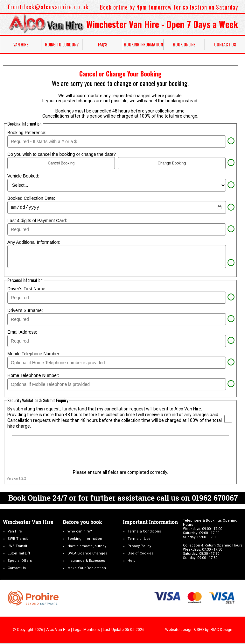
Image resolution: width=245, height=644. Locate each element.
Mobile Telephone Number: (34, 355)
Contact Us (17, 569)
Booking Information (143, 44)
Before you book (82, 523)
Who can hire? (80, 532)
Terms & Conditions (144, 532)
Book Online (184, 44)
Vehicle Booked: (24, 176)
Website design (179, 631)
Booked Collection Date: (32, 198)
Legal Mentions (86, 631)
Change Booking (172, 163)
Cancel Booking (61, 163)
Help (132, 562)
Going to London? (62, 44)
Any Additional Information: (34, 243)
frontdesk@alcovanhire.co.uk (48, 7)
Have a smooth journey (87, 547)
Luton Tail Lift (19, 554)
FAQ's (103, 44)
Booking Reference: (27, 133)
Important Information (150, 523)
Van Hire (21, 44)
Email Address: (22, 333)
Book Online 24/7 (38, 499)
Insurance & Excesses (86, 562)
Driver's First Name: (27, 290)
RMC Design (221, 631)
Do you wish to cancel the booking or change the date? (62, 154)
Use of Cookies (140, 554)
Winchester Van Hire (28, 523)
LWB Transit (17, 547)
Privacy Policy (139, 547)
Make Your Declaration (87, 569)
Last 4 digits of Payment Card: (38, 221)
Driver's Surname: (25, 311)
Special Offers (20, 562)
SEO (200, 631)
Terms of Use (139, 540)
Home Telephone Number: (33, 376)
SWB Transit (18, 540)
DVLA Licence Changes (87, 554)
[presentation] (120, 452)
